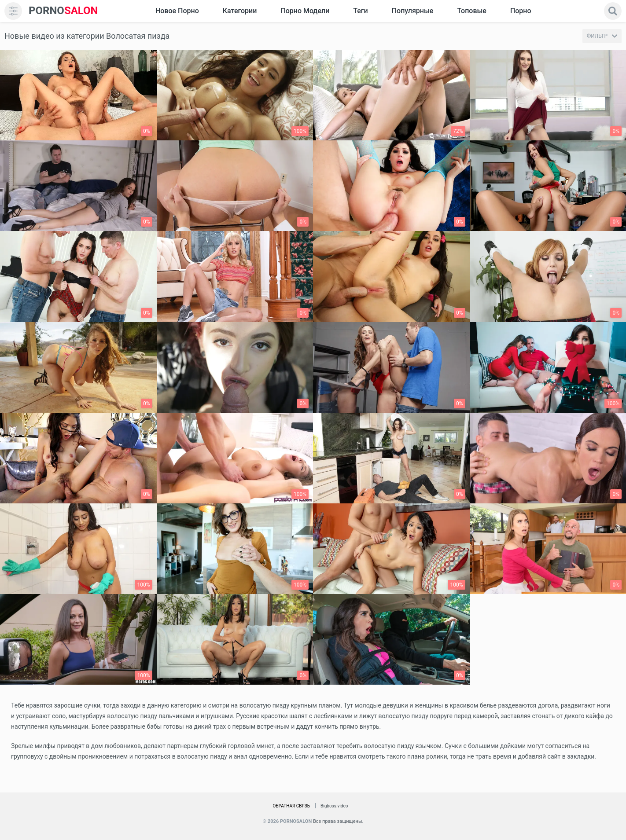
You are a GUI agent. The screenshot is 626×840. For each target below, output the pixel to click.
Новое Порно (177, 11)
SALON (63, 11)
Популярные (413, 11)
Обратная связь (291, 806)
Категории (240, 11)
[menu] (13, 11)
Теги (360, 11)
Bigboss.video (334, 806)
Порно (521, 11)
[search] (613, 11)
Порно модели (305, 11)
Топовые (471, 11)
